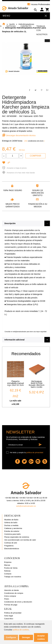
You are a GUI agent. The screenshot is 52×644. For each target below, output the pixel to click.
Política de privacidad (13, 613)
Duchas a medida (11, 525)
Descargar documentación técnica (19, 135)
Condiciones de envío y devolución (18, 602)
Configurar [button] (11, 637)
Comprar (35, 156)
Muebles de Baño (11, 520)
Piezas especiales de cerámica (17, 537)
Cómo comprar (10, 596)
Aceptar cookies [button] (41, 637)
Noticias (11, 26)
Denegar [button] (26, 637)
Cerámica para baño (12, 534)
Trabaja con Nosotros (42, 30)
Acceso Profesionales (39, 4)
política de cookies (21, 630)
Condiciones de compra (14, 593)
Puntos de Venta (11, 568)
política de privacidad (35, 452)
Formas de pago (11, 605)
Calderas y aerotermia (13, 528)
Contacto (26, 26)
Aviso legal (9, 616)
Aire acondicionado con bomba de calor (20, 540)
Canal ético (9, 619)
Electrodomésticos (12, 549)
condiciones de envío (36, 141)
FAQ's (7, 599)
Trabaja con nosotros (13, 577)
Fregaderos (9, 546)
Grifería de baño (11, 523)
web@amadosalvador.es (26, 506)
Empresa (8, 562)
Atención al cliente (12, 590)
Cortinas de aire (11, 543)
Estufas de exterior (12, 531)
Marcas (7, 565)
